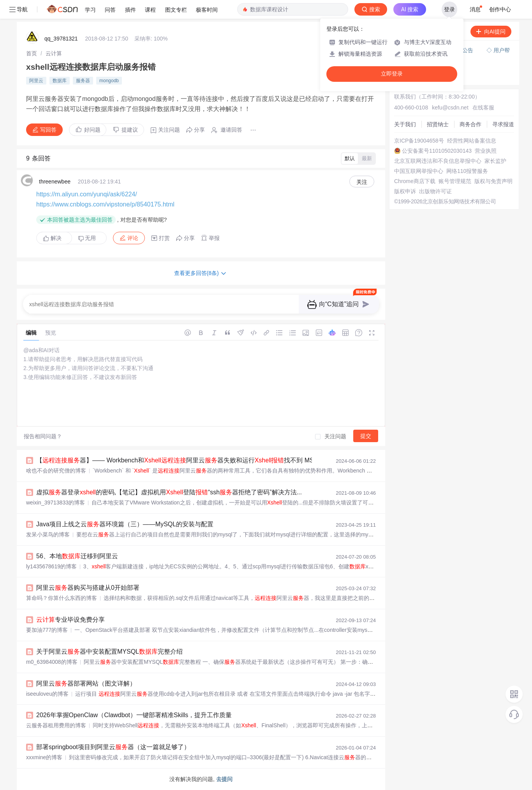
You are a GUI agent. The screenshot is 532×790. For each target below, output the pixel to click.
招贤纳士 (438, 124)
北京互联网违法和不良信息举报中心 (438, 161)
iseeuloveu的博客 (47, 694)
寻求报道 (503, 124)
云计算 (54, 53)
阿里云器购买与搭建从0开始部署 (88, 588)
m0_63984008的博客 (52, 662)
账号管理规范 (455, 181)
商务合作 (470, 124)
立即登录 (392, 74)
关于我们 (405, 124)
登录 (449, 9)
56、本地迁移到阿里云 (77, 556)
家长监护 (495, 161)
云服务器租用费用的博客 (56, 725)
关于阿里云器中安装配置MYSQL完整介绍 (109, 652)
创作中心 (500, 9)
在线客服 (483, 108)
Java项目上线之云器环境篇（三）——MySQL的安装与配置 (125, 524)
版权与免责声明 (493, 181)
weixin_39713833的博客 (55, 503)
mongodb (109, 81)
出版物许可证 (435, 191)
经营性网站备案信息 (472, 141)
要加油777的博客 (47, 630)
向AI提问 (491, 32)
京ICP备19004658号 (419, 141)
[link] (32, 53)
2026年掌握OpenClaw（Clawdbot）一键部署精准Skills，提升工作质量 (134, 715)
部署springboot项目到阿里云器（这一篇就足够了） (113, 747)
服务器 (83, 81)
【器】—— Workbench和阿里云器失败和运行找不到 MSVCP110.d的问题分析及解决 (214, 460)
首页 (32, 53)
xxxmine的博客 (44, 757)
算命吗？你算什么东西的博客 (62, 598)
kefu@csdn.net (450, 108)
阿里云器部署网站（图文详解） (86, 683)
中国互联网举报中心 (419, 171)
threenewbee (55, 182)
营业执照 (486, 151)
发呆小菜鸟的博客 (48, 534)
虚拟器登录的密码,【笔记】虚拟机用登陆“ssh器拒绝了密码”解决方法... (169, 492)
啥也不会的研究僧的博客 (56, 471)
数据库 (60, 81)
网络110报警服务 (467, 171)
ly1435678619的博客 (51, 566)
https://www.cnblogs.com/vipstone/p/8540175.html (105, 204)
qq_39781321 (61, 39)
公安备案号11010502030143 (437, 151)
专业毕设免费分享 (70, 620)
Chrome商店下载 (415, 181)
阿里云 (36, 81)
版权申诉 (405, 191)
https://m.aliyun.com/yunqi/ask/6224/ (87, 194)
